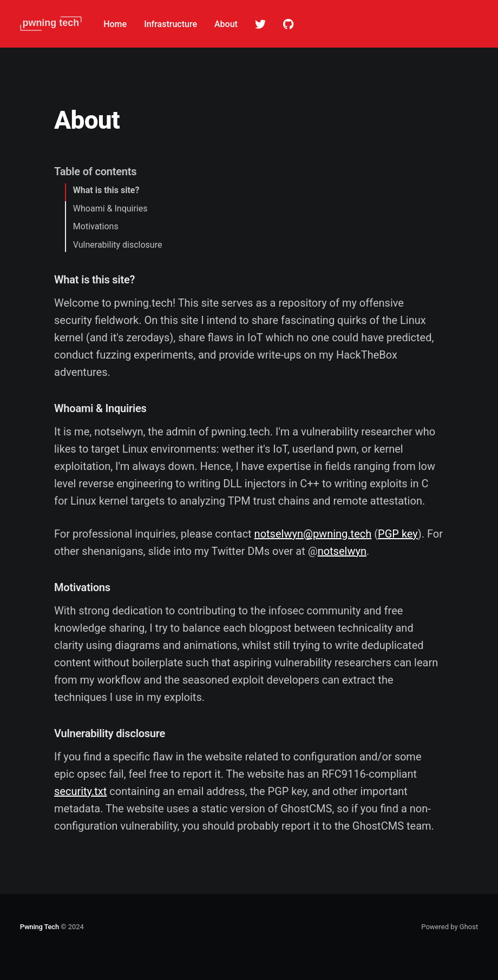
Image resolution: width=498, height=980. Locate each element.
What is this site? (106, 190)
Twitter (260, 24)
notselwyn (342, 551)
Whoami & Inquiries (110, 208)
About (226, 24)
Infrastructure (171, 24)
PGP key (398, 534)
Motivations (96, 226)
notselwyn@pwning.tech (313, 534)
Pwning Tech (40, 927)
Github (288, 24)
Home (115, 24)
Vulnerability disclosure (118, 245)
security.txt (80, 791)
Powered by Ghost (450, 927)
